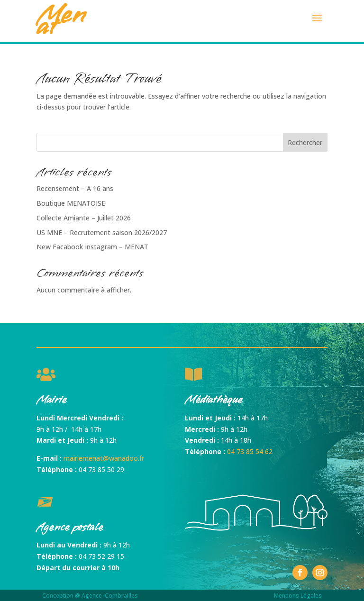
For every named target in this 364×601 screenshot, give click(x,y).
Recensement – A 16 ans (75, 188)
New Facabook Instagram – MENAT (92, 247)
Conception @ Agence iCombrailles (90, 596)
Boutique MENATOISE (71, 203)
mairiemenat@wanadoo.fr (104, 458)
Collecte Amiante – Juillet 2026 (84, 218)
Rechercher (305, 142)
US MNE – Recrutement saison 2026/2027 (102, 232)
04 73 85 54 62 (250, 451)
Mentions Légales (298, 596)
